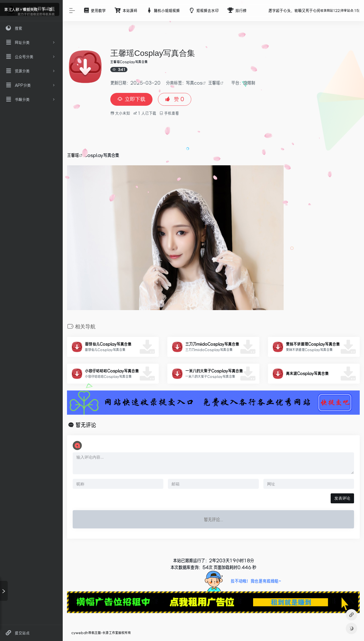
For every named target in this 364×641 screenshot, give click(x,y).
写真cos (194, 83)
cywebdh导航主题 (86, 633)
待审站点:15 (350, 11)
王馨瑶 (214, 83)
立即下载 (131, 99)
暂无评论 (86, 425)
